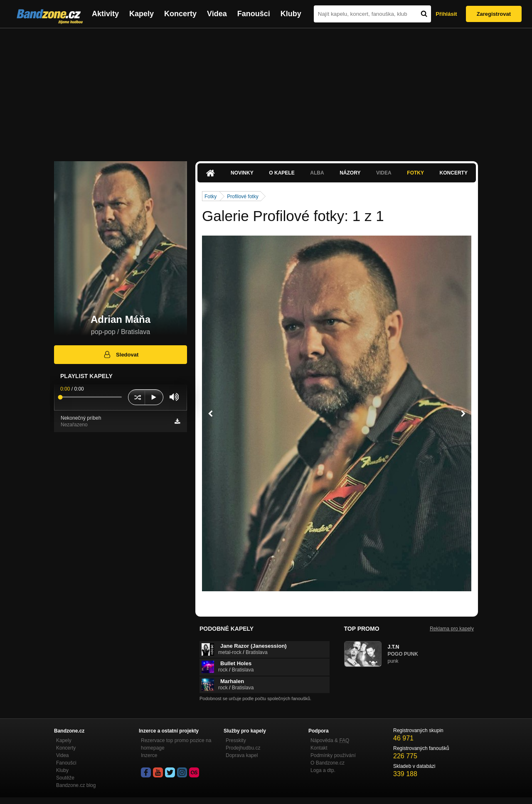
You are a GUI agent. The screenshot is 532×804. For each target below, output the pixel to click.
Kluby (291, 14)
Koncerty (180, 14)
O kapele (282, 173)
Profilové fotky (243, 197)
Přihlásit (446, 14)
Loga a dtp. (323, 770)
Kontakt (319, 748)
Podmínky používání (333, 755)
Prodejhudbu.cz (243, 748)
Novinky (242, 173)
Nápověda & (330, 740)
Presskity (236, 740)
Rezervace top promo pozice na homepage (176, 744)
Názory (350, 173)
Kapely (142, 14)
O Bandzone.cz (328, 763)
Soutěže (65, 778)
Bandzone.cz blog (76, 785)
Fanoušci (254, 14)
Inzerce (149, 755)
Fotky (415, 173)
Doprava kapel (242, 755)
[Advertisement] (266, 91)
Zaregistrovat (494, 14)
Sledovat (121, 354)
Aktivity (105, 14)
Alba (317, 173)
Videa (217, 14)
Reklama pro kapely (452, 629)
